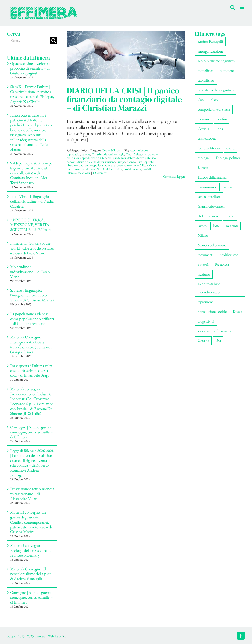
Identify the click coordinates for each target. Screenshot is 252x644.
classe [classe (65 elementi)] (215, 100)
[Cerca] (54, 40)
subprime (117, 169)
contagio (119, 154)
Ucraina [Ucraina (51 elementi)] (203, 340)
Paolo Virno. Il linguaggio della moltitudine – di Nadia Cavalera (32, 201)
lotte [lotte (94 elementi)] (216, 226)
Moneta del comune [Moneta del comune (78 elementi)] (212, 245)
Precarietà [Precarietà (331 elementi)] (222, 264)
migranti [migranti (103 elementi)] (232, 226)
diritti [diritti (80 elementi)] (231, 148)
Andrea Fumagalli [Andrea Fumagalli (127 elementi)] (210, 41)
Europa (121, 162)
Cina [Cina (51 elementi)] (201, 100)
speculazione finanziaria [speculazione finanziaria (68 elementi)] (214, 331)
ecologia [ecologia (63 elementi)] (204, 158)
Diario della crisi (112, 150)
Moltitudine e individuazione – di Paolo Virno (30, 272)
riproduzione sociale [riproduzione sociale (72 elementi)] (212, 311)
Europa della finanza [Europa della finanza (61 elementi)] (212, 177)
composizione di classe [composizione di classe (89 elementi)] (214, 109)
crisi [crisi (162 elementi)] (221, 129)
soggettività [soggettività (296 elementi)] (206, 321)
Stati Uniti (103, 169)
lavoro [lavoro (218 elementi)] (202, 226)
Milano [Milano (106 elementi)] (203, 235)
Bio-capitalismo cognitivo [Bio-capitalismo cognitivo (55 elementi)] (216, 61)
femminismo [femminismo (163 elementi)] (207, 187)
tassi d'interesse (133, 169)
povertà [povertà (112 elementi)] (203, 264)
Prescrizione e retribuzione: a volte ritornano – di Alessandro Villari (32, 494)
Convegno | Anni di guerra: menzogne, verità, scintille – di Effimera (31, 432)
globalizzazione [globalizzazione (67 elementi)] (208, 216)
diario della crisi (87, 162)
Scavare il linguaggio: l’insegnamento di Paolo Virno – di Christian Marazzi (32, 295)
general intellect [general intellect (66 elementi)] (209, 196)
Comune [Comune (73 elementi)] (204, 119)
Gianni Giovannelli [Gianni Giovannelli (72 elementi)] (211, 206)
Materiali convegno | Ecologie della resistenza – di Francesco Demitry (32, 550)
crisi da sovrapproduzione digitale (86, 158)
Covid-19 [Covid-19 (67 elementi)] (205, 129)
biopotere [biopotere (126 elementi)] (227, 70)
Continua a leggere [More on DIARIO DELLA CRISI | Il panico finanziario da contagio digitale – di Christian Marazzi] (174, 177)
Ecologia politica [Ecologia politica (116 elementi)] (228, 158)
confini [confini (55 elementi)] (222, 119)
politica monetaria (105, 165)
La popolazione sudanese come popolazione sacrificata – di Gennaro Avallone (32, 319)
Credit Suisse (133, 154)
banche (86, 154)
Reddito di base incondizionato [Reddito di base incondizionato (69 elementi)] (209, 288)
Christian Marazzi (102, 154)
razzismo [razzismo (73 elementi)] (204, 274)
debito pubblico (146, 158)
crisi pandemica (117, 158)
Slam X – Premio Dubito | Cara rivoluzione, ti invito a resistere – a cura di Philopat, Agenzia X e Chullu (32, 94)
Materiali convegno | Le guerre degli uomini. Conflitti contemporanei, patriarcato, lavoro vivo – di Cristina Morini (31, 522)
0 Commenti (101, 173)
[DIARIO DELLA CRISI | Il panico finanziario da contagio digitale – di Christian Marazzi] (126, 55)
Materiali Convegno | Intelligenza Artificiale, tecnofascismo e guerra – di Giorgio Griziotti (31, 344)
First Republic (145, 162)
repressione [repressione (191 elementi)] (205, 302)
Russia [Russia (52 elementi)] (237, 311)
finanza (131, 162)
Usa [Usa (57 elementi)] (218, 340)
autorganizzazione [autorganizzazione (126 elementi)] (210, 51)
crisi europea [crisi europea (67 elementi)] (207, 138)
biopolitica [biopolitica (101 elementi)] (205, 70)
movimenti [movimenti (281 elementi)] (205, 255)
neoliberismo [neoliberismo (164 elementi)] (229, 255)
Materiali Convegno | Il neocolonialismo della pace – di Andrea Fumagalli (32, 574)
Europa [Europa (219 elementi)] (203, 167)
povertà (121, 165)
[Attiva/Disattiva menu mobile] (242, 7)
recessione (133, 165)
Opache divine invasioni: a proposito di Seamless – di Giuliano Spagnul (30, 68)
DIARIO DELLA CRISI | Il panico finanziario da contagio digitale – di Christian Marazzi (124, 99)
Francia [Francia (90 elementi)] (227, 187)
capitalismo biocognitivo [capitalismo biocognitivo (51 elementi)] (216, 90)
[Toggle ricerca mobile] (233, 7)
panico (89, 165)
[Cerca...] (29, 40)
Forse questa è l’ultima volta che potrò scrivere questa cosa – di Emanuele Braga (31, 370)
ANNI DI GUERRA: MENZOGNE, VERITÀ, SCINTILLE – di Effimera (31, 225)
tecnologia (84, 173)
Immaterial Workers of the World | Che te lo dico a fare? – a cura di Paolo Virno (32, 248)
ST (64, 636)
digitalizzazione (106, 162)
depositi (71, 162)
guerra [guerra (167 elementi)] (230, 216)
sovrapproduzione (85, 169)
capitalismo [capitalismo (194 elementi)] (206, 80)
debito (131, 158)
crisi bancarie (150, 154)
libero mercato (75, 165)
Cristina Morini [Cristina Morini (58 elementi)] (209, 148)
